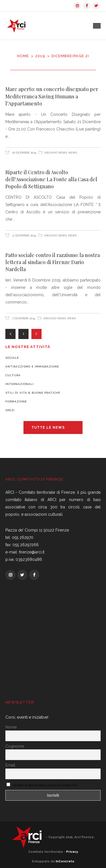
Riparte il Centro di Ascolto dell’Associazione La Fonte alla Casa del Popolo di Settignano (51, 179)
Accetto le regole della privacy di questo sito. (46, 785)
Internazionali (20, 384)
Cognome (15, 746)
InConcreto (65, 861)
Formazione (16, 401)
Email (10, 765)
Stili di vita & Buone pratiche (33, 393)
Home (23, 56)
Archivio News (56, 153)
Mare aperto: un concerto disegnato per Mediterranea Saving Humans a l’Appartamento (52, 96)
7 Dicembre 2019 (23, 318)
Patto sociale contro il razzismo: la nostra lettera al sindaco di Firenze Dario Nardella (53, 262)
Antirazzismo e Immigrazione (32, 367)
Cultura (13, 375)
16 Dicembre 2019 (24, 153)
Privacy (72, 852)
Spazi (10, 410)
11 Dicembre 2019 (24, 235)
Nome (11, 727)
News (73, 153)
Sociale (12, 358)
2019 (40, 56)
